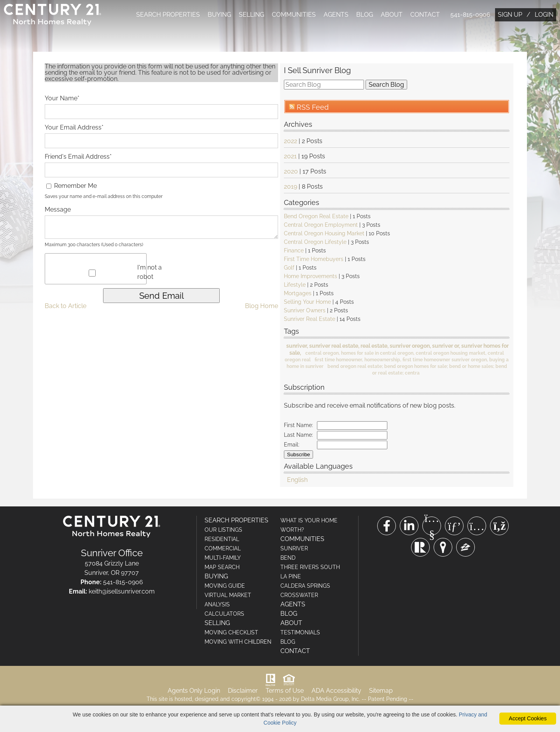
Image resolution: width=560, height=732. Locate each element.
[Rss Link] (499, 527)
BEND (288, 559)
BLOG (365, 15)
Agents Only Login (194, 691)
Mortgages (298, 294)
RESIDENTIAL (222, 540)
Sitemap (381, 691)
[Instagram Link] (477, 527)
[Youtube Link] (432, 527)
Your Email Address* (74, 128)
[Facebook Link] (387, 527)
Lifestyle (295, 285)
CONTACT (425, 15)
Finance (294, 251)
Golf (289, 268)
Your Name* (62, 99)
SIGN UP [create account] (510, 15)
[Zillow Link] (465, 548)
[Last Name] (352, 436)
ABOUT (392, 15)
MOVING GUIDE (225, 587)
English (297, 481)
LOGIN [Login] (544, 15)
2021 (290, 157)
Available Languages (318, 467)
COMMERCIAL (223, 549)
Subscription (304, 388)
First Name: (298, 426)
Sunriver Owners (305, 311)
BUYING (219, 15)
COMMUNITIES (294, 15)
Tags (291, 332)
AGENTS (336, 15)
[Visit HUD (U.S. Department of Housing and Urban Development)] (289, 681)
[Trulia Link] (443, 548)
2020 (291, 172)
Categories (302, 203)
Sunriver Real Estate (310, 320)
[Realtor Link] (420, 548)
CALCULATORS (224, 615)
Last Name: (298, 436)
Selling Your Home (307, 303)
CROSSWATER (299, 596)
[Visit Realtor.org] (271, 681)
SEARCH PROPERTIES (168, 15)
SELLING (251, 15)
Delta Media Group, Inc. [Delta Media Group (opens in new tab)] (331, 700)
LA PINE (291, 577)
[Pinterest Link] (454, 527)
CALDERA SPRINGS (305, 587)
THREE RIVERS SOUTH (310, 568)
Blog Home (262, 307)
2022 (290, 142)
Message (58, 210)
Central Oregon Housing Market (324, 234)
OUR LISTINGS (223, 531)
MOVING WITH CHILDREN (238, 643)
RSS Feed (309, 108)
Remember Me (72, 187)
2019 (290, 187)
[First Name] (352, 426)
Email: (292, 445)
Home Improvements (311, 277)
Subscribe (298, 455)
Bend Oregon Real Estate (316, 217)
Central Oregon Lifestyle (315, 243)
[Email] (352, 446)
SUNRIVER (294, 549)
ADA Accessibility (336, 691)
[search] (324, 85)
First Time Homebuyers (314, 260)
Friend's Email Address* (78, 157)
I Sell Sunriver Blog (317, 71)
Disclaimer (243, 691)
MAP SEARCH (222, 568)
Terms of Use (285, 691)
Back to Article (66, 307)
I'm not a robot (150, 273)
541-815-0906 (470, 15)
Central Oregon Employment (321, 226)
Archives (298, 125)
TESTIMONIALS (300, 633)
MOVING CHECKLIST (231, 633)
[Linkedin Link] (409, 527)
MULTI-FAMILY (223, 559)
